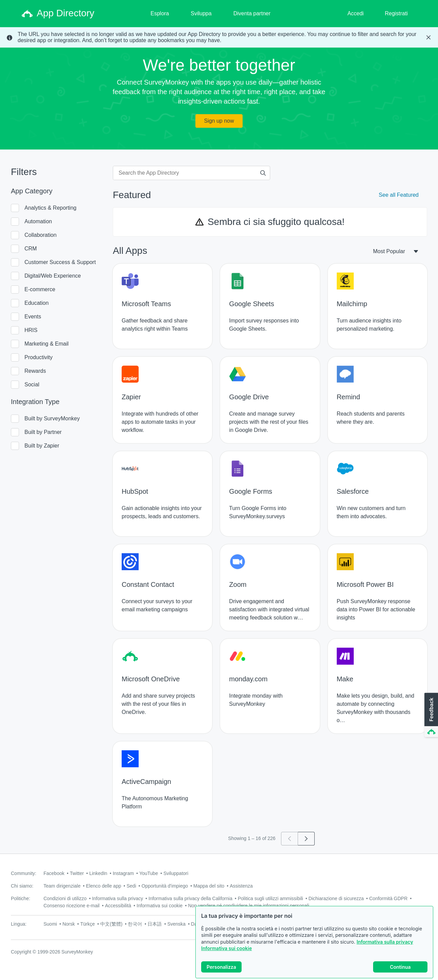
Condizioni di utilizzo (65, 898)
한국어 (135, 924)
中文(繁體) (111, 924)
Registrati (396, 13)
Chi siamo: (22, 886)
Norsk (69, 924)
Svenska (176, 924)
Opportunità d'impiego (165, 886)
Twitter (77, 873)
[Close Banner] (428, 37)
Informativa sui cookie (226, 948)
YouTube (149, 873)
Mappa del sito (209, 886)
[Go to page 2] (306, 839)
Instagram (123, 873)
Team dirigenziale (62, 886)
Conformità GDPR (389, 898)
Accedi (355, 13)
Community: (24, 873)
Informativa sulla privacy (385, 942)
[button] (431, 715)
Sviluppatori (176, 873)
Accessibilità (118, 906)
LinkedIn (98, 873)
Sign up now (219, 121)
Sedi (131, 886)
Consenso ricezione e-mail (72, 906)
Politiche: (21, 898)
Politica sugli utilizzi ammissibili (270, 898)
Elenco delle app (104, 886)
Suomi (50, 924)
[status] (219, 37)
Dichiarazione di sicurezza (336, 898)
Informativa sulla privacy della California (190, 898)
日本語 (155, 924)
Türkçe (87, 924)
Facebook (54, 873)
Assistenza (241, 886)
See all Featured (399, 195)
